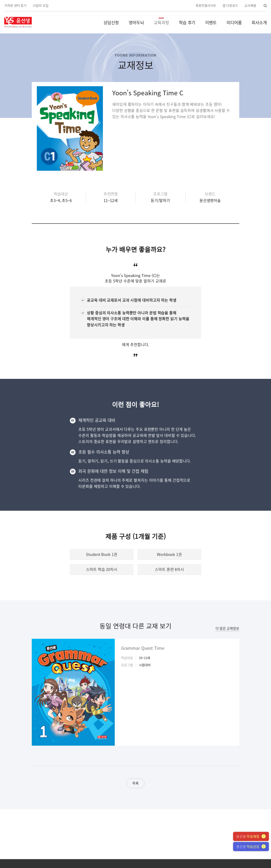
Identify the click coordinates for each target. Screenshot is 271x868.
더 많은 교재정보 (227, 628)
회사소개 (259, 23)
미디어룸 (234, 23)
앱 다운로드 (230, 6)
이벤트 (211, 23)
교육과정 (161, 23)
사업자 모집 (41, 6)
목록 (135, 783)
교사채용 (250, 6)
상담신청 (111, 23)
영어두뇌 (136, 23)
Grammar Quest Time (143, 648)
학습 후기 (187, 23)
